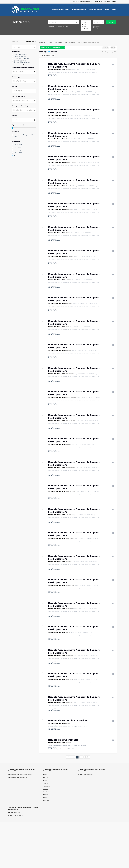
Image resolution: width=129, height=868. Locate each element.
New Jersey (70, 538)
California (70, 256)
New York (70, 186)
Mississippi (70, 585)
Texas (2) (46, 783)
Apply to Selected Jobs (47, 56)
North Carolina (71, 162)
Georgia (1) (46, 792)
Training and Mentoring (20, 106)
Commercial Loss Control (22, 62)
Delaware (70, 209)
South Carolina (71, 421)
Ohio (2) (45, 780)
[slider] (12, 128)
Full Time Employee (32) (14, 813)
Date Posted (16, 141)
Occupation (16, 51)
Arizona (69, 280)
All (15, 155)
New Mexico (70, 491)
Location (15, 116)
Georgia (69, 92)
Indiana (69, 350)
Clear (113, 48)
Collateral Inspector (20, 60)
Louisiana (70, 374)
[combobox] (86, 25)
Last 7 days (17, 147)
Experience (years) (18, 125)
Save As (105, 48)
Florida (69, 70)
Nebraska (70, 679)
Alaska (69, 515)
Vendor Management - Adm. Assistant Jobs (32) (20, 775)
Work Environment (18, 96)
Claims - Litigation (20, 56)
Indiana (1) (46, 801)
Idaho (68, 632)
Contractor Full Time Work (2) (16, 816)
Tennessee (70, 139)
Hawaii (69, 444)
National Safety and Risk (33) (86, 775)
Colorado (69, 303)
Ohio (68, 327)
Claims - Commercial (21, 55)
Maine (68, 233)
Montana (69, 562)
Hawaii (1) (46, 795)
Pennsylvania (71, 468)
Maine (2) (46, 777)
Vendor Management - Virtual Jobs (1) (18, 777)
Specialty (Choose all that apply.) (23, 67)
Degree (14, 87)
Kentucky (70, 703)
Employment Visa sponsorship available (23, 136)
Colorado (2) (46, 786)
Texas (68, 115)
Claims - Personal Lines (21, 58)
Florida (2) (46, 775)
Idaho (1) (46, 798)
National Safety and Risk (56, 70)
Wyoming (70, 609)
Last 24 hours (18, 145)
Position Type (16, 77)
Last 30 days (18, 153)
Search (111, 22)
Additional (15, 132)
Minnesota (70, 656)
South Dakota (71, 397)
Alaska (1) (46, 789)
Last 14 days (18, 150)
